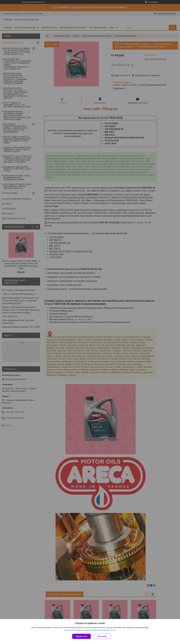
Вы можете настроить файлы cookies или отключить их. (89, 630)
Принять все (81, 636)
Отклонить (102, 636)
